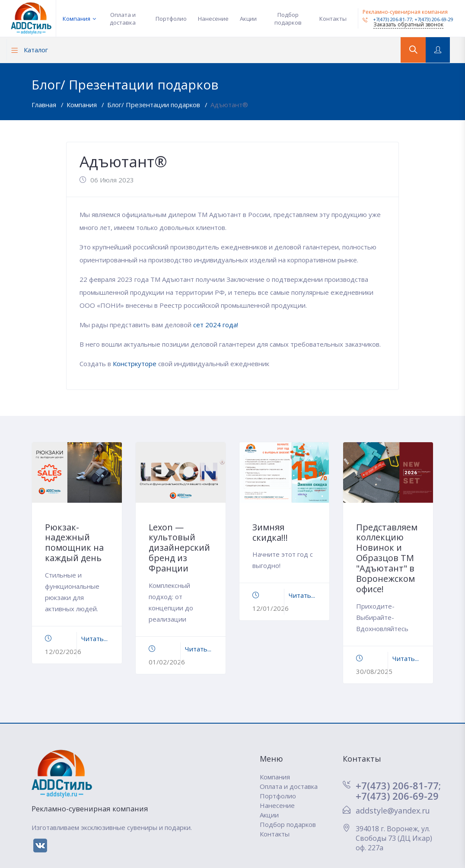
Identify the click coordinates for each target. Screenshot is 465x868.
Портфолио (171, 19)
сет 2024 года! (216, 325)
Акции (248, 19)
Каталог (30, 50)
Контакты (333, 19)
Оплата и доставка (123, 19)
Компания (76, 19)
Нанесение (213, 19)
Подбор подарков (288, 19)
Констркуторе (135, 364)
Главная (45, 105)
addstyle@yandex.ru (393, 811)
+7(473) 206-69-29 (434, 19)
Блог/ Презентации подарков (154, 105)
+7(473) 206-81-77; (398, 785)
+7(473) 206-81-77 (387, 19)
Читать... (94, 638)
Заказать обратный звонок (408, 24)
